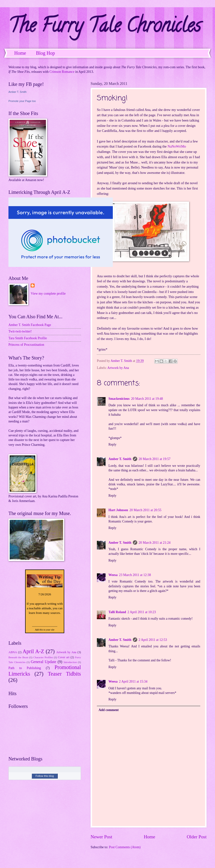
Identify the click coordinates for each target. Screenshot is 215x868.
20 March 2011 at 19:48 (147, 399)
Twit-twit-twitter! (20, 331)
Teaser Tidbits (64, 674)
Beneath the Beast (18, 657)
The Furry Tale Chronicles (105, 27)
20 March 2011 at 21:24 (155, 543)
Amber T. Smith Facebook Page (30, 325)
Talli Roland (117, 612)
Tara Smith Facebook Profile (28, 338)
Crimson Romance (62, 72)
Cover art (64, 657)
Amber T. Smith (120, 459)
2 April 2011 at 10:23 (142, 612)
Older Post (197, 837)
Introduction (70, 662)
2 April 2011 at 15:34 (133, 682)
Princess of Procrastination (26, 345)
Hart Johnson (118, 510)
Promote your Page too (22, 101)
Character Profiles (43, 657)
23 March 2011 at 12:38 (135, 575)
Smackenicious (119, 399)
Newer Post (101, 837)
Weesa (113, 575)
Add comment (109, 710)
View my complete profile (48, 294)
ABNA (13, 652)
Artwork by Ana (118, 368)
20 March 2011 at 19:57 (155, 459)
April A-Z (33, 651)
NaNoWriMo (177, 146)
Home (20, 53)
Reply (112, 444)
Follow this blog (45, 776)
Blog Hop (45, 53)
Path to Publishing (25, 668)
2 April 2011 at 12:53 (153, 640)
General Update (43, 662)
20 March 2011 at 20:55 (145, 510)
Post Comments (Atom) (125, 847)
